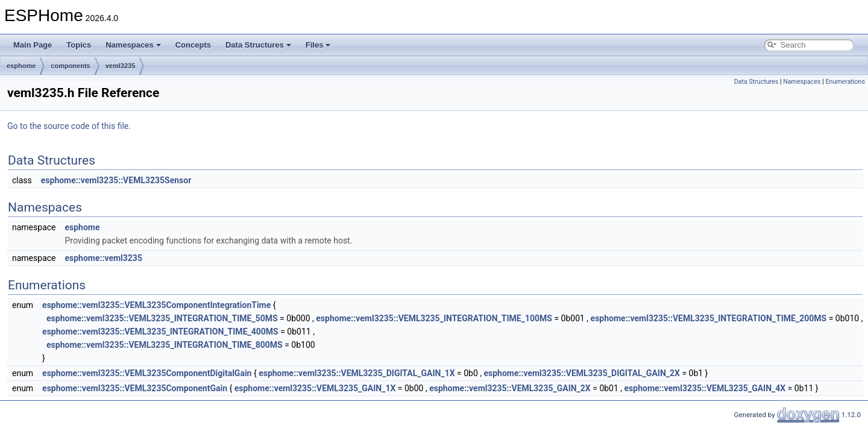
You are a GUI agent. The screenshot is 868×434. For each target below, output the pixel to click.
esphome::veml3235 (103, 258)
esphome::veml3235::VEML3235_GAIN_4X (705, 388)
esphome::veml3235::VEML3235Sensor (116, 180)
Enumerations (845, 82)
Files (318, 45)
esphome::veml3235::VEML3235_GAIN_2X (510, 388)
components (70, 66)
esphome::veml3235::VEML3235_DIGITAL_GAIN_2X (581, 373)
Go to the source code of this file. (69, 126)
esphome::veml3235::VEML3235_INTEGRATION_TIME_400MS (160, 332)
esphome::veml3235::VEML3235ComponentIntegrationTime (156, 305)
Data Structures (258, 45)
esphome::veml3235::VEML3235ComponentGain (135, 388)
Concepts (193, 45)
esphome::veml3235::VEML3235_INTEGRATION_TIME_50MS (162, 318)
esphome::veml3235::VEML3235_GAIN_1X (315, 388)
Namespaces (133, 45)
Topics (79, 45)
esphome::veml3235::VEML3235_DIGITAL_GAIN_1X (357, 373)
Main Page (33, 45)
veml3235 (121, 66)
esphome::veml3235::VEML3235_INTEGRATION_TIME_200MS (709, 318)
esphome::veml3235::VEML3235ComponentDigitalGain (147, 373)
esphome (21, 66)
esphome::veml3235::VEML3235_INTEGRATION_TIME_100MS (434, 318)
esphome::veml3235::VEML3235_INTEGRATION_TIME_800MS (165, 345)
